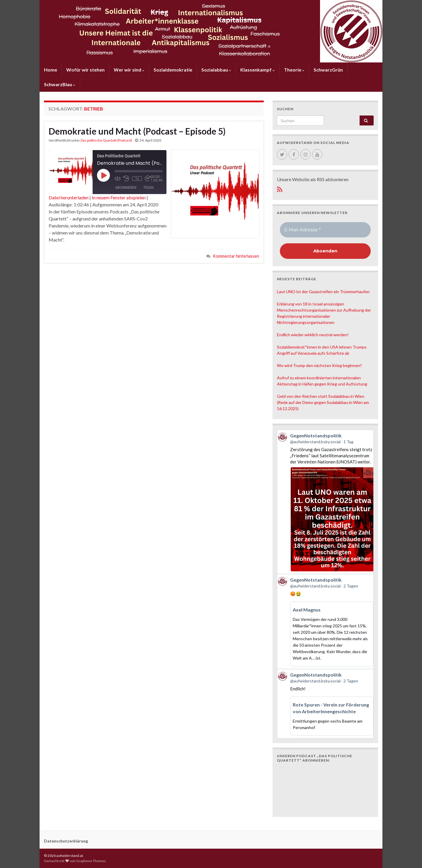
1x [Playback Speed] (137, 179)
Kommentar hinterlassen (236, 256)
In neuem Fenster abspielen (119, 197)
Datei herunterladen (69, 197)
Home (51, 70)
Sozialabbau (216, 70)
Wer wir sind (129, 70)
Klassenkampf (258, 70)
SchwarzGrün (328, 70)
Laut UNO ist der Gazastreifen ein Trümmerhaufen (323, 292)
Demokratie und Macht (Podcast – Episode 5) (137, 131)
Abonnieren (126, 187)
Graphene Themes (91, 861)
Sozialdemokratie (173, 70)
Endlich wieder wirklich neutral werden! (313, 335)
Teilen (148, 187)
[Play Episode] (103, 175)
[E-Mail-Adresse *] (325, 230)
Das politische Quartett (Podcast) (106, 140)
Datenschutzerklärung (66, 841)
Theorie (294, 70)
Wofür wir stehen (85, 70)
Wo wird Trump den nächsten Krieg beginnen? (319, 365)
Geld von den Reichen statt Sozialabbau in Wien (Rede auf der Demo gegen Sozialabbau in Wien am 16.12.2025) (323, 402)
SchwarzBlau (60, 84)
